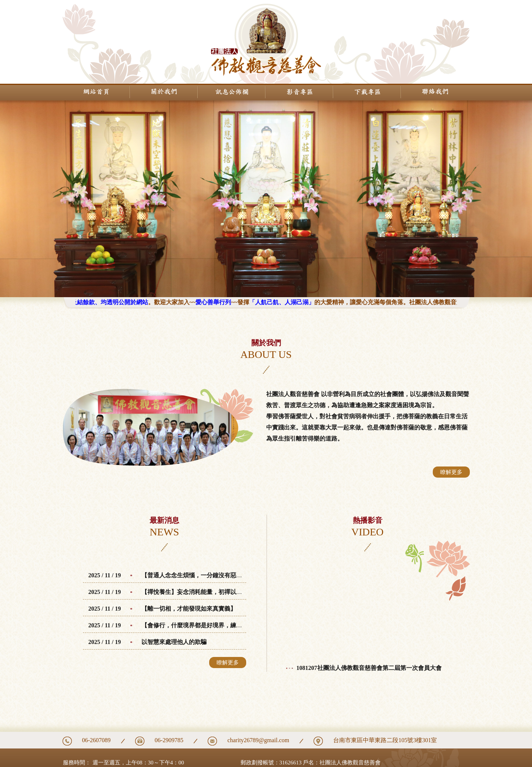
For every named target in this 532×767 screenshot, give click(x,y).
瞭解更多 (451, 472)
